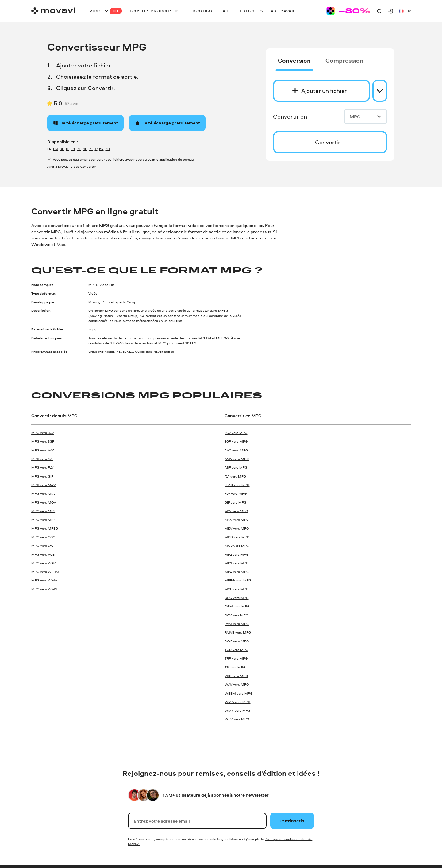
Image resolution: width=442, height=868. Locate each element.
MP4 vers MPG (237, 571)
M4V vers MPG (237, 519)
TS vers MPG (235, 667)
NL (85, 149)
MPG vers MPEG (45, 528)
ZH (108, 149)
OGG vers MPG (236, 598)
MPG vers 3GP (43, 441)
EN (55, 149)
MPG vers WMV (44, 589)
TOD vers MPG (236, 650)
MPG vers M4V (43, 485)
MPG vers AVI (42, 459)
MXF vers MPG (236, 589)
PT (79, 149)
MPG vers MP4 (43, 519)
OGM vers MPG (237, 606)
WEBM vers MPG (238, 693)
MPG (366, 117)
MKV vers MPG (237, 528)
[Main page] (53, 11)
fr (405, 11)
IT (67, 149)
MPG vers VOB (43, 554)
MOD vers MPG (237, 537)
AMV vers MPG (237, 459)
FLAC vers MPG (237, 485)
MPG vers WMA (44, 580)
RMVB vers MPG (238, 632)
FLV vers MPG (236, 493)
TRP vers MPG (236, 658)
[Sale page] (348, 11)
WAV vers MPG (237, 684)
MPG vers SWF (43, 545)
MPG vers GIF (42, 476)
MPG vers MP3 (43, 511)
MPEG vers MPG (238, 580)
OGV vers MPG (236, 615)
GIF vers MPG (235, 502)
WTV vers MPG (237, 719)
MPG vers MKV (43, 493)
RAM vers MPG (237, 624)
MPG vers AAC (43, 450)
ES (73, 149)
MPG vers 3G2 (43, 433)
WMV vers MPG (237, 710)
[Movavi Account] (390, 11)
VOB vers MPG (236, 676)
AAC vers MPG (236, 450)
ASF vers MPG (236, 467)
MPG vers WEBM (45, 571)
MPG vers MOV (44, 502)
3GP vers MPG (236, 441)
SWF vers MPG (237, 641)
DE (62, 149)
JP (96, 149)
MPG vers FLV (42, 467)
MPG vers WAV (43, 563)
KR (101, 149)
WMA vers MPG (237, 702)
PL (91, 149)
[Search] (379, 11)
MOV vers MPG (237, 545)
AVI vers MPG (235, 476)
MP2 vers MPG (236, 554)
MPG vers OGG (43, 537)
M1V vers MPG (236, 511)
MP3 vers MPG (236, 563)
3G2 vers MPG (236, 433)
